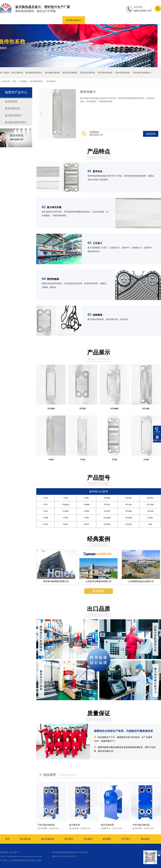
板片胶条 (69, 839)
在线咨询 (151, 134)
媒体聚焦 (107, 839)
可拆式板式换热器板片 (142, 73)
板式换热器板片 (74, 20)
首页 (14, 81)
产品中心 (16, 20)
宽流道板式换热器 (87, 73)
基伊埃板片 (51, 81)
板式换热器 (33, 20)
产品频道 (23, 81)
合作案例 (120, 20)
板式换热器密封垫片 (98, 20)
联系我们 (152, 20)
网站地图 (145, 839)
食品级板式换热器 (52, 73)
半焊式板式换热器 (105, 73)
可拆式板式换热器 (122, 73)
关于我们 (126, 839)
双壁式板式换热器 (70, 73)
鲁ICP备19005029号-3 (68, 856)
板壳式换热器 (52, 20)
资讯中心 (136, 20)
